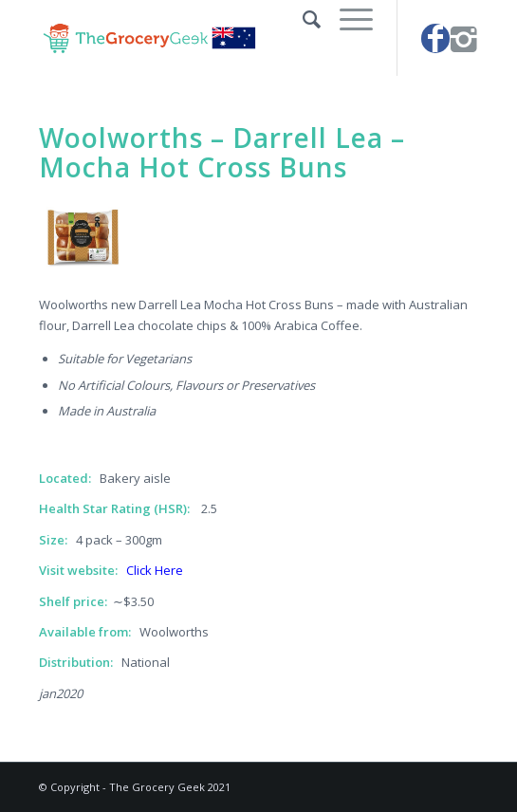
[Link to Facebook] (435, 38)
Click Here (155, 570)
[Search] (302, 19)
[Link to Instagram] (464, 38)
